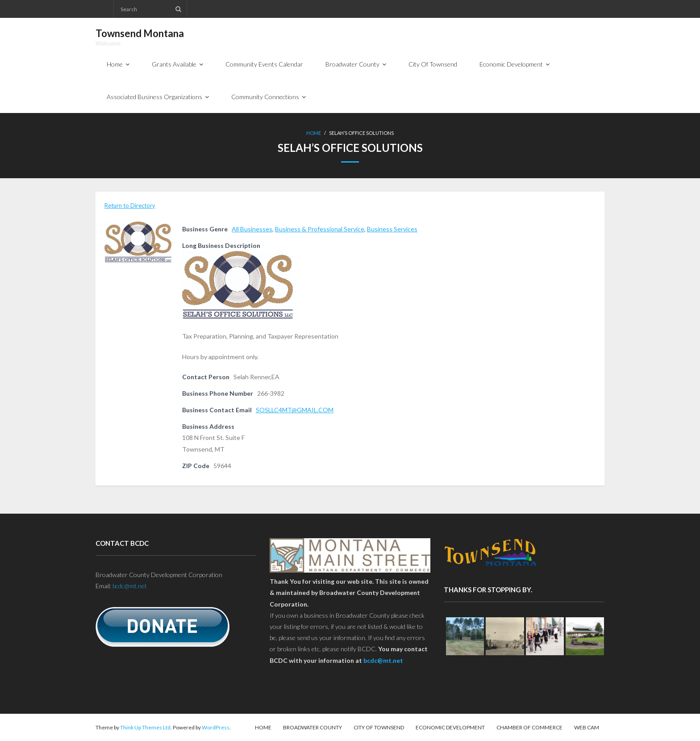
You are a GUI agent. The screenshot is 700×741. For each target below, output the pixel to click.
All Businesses (252, 229)
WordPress (216, 727)
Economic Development (450, 727)
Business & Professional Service (320, 229)
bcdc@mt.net (130, 586)
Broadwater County (312, 727)
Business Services (392, 229)
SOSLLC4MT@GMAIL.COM (295, 410)
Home (314, 133)
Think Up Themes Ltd (145, 727)
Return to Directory (130, 205)
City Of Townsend (379, 727)
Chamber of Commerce (529, 727)
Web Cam (587, 727)
